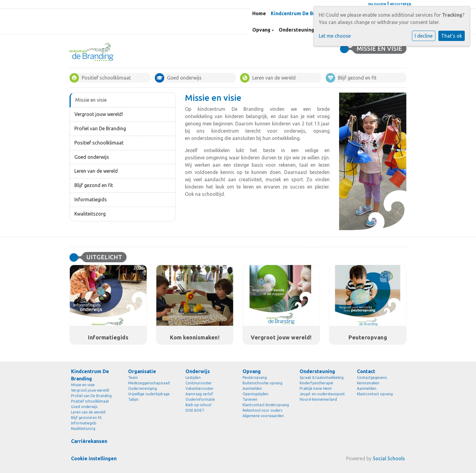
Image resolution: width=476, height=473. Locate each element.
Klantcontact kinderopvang (266, 405)
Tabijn (133, 399)
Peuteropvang (255, 378)
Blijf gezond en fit (94, 185)
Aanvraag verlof (199, 394)
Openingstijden (255, 394)
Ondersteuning (297, 30)
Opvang (262, 30)
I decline (424, 36)
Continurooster (199, 383)
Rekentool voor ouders (262, 410)
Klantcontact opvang (375, 394)
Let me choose (335, 36)
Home (259, 13)
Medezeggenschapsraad (149, 383)
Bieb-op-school (198, 405)
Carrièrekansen (89, 441)
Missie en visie (91, 100)
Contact (366, 371)
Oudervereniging (143, 388)
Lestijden (193, 378)
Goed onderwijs (92, 157)
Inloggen (377, 4)
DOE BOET (195, 410)
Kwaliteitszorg (90, 214)
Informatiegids (91, 199)
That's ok (452, 36)
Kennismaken (368, 383)
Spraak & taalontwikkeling (322, 378)
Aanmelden (252, 388)
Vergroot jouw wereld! (99, 114)
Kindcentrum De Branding (301, 13)
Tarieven (250, 399)
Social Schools (389, 458)
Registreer (401, 4)
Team (133, 378)
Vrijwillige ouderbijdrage (149, 394)
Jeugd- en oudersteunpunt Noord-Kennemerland (322, 397)
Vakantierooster (200, 388)
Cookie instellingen (94, 458)
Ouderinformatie (200, 399)
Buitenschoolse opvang (262, 383)
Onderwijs (198, 371)
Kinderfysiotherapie (316, 383)
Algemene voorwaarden (263, 416)
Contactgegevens (372, 378)
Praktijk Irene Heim (316, 388)
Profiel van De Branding (100, 128)
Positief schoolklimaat (99, 143)
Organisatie (142, 371)
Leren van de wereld (96, 171)
